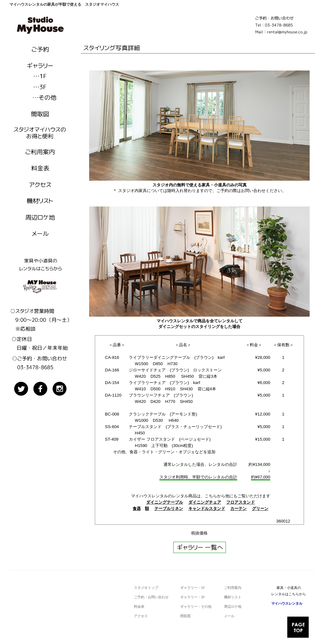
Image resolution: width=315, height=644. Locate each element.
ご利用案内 (233, 588)
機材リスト (233, 597)
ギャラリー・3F (192, 597)
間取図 (185, 616)
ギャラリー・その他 (196, 607)
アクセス (141, 616)
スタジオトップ (146, 588)
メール (229, 616)
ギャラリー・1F (192, 588)
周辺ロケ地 (233, 607)
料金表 (139, 607)
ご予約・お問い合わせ (151, 597)
